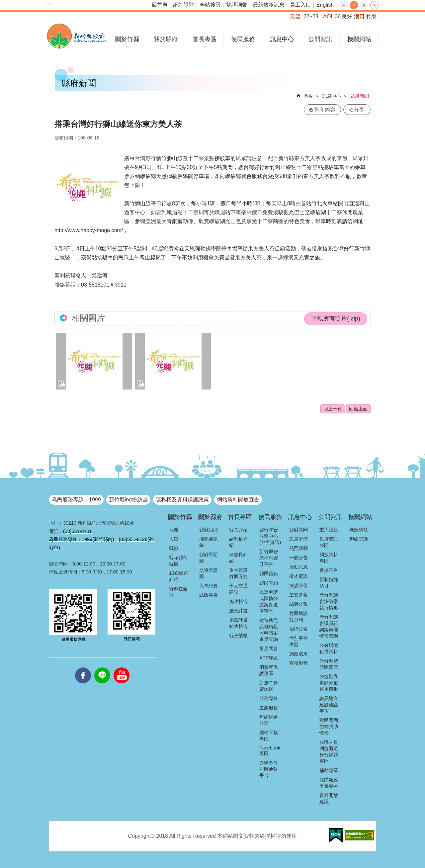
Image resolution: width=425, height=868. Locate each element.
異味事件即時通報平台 (269, 769)
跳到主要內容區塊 (3, 3)
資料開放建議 (329, 798)
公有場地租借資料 (329, 648)
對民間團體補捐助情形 (329, 727)
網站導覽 (184, 5)
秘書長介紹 (238, 558)
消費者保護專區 (269, 670)
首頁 (308, 96)
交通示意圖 (209, 573)
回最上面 (358, 409)
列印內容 (325, 110)
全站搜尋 (210, 5)
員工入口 (300, 5)
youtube (122, 667)
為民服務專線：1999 (76, 500)
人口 (174, 539)
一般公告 (298, 558)
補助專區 (329, 770)
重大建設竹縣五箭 (238, 573)
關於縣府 (166, 39)
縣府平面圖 (209, 558)
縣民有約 (269, 583)
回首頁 (160, 5)
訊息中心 (282, 39)
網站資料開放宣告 (238, 500)
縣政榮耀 (238, 636)
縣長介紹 (238, 530)
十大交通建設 (238, 589)
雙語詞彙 (237, 5)
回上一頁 (333, 409)
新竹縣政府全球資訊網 (77, 36)
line (102, 667)
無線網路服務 (269, 720)
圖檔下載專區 (269, 736)
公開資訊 (320, 39)
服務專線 (269, 698)
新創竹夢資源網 (269, 686)
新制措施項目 (329, 583)
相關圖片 (88, 318)
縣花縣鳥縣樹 (178, 561)
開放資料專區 (329, 558)
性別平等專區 (298, 641)
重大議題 (329, 530)
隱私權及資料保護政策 (182, 500)
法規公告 (298, 585)
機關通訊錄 (209, 542)
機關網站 (359, 39)
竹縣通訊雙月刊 (298, 616)
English (325, 5)
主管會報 (298, 595)
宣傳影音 (298, 663)
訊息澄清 (298, 539)
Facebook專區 (270, 751)
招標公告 (298, 629)
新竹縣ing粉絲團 (128, 500)
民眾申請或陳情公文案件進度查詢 (269, 602)
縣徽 (174, 548)
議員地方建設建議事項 (329, 705)
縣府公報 (298, 604)
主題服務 (269, 708)
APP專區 (269, 658)
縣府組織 (209, 530)
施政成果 (298, 654)
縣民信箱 (269, 573)
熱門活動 (298, 548)
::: (49, 3)
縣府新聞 (360, 96)
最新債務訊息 (269, 5)
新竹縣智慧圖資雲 (329, 664)
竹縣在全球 (178, 592)
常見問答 (269, 649)
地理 (174, 530)
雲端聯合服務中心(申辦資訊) (270, 536)
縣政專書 (209, 595)
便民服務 (243, 39)
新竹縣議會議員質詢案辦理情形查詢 (329, 626)
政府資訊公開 (329, 542)
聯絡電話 (359, 539)
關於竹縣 (127, 39)
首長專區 (205, 39)
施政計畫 (238, 611)
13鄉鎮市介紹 (179, 576)
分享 (374, 5)
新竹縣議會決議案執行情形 (329, 601)
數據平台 (329, 570)
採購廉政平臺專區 (329, 783)
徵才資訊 (298, 576)
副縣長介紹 (238, 542)
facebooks (83, 667)
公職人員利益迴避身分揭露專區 (329, 752)
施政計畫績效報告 (238, 623)
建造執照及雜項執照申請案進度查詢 (269, 630)
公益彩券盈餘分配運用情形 (329, 683)
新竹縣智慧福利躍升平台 (269, 558)
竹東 (371, 16)
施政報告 (238, 601)
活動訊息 (298, 567)
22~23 (311, 16)
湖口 (359, 16)
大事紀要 (209, 586)
